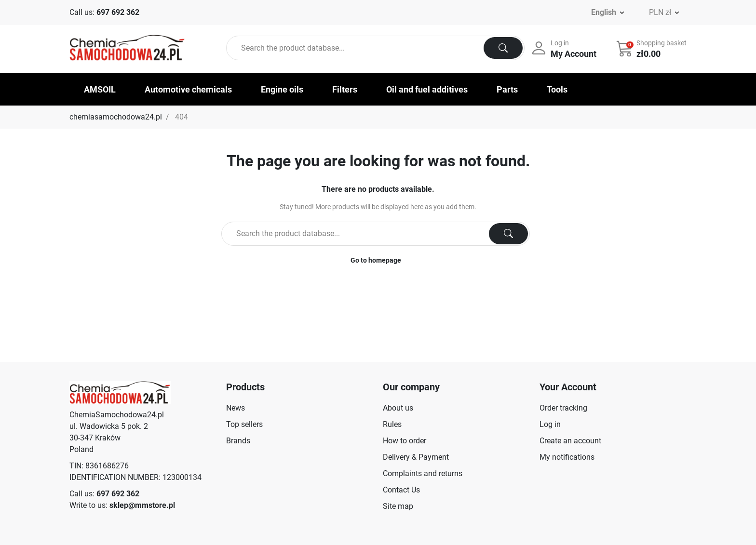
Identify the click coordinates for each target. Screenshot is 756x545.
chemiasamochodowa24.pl (116, 117)
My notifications (567, 457)
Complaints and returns (423, 473)
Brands (238, 441)
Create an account (570, 441)
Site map (398, 506)
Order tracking (563, 408)
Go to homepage (376, 260)
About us (398, 408)
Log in (550, 424)
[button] (652, 48)
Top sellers (244, 424)
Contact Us (401, 490)
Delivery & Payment (416, 457)
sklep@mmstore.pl (142, 505)
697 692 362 (118, 12)
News (236, 408)
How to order (405, 441)
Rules (392, 424)
